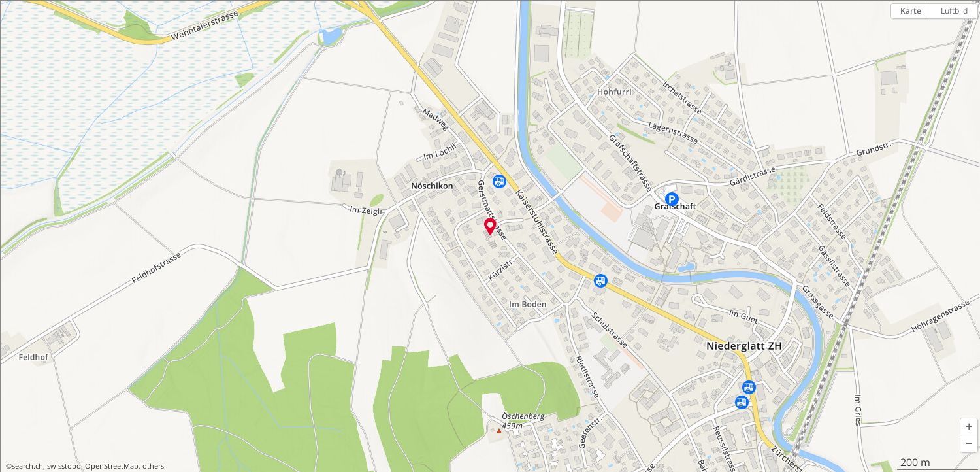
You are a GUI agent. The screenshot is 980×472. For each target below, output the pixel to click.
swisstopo (64, 466)
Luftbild (954, 11)
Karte (911, 11)
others (153, 466)
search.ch (27, 466)
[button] (969, 427)
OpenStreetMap (112, 466)
